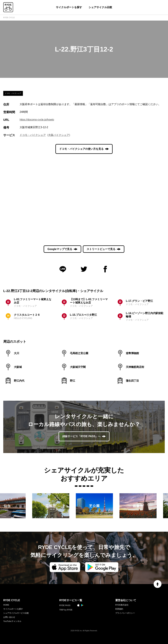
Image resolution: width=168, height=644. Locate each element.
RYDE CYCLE (9, 17)
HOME (6, 605)
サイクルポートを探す (69, 7)
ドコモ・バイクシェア (33, 135)
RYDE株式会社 (122, 605)
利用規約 (119, 609)
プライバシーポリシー (125, 613)
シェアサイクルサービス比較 (16, 613)
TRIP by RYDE (66, 610)
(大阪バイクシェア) (59, 135)
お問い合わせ (9, 617)
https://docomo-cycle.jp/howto (37, 120)
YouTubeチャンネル (12, 621)
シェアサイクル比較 (100, 7)
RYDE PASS (65, 605)
